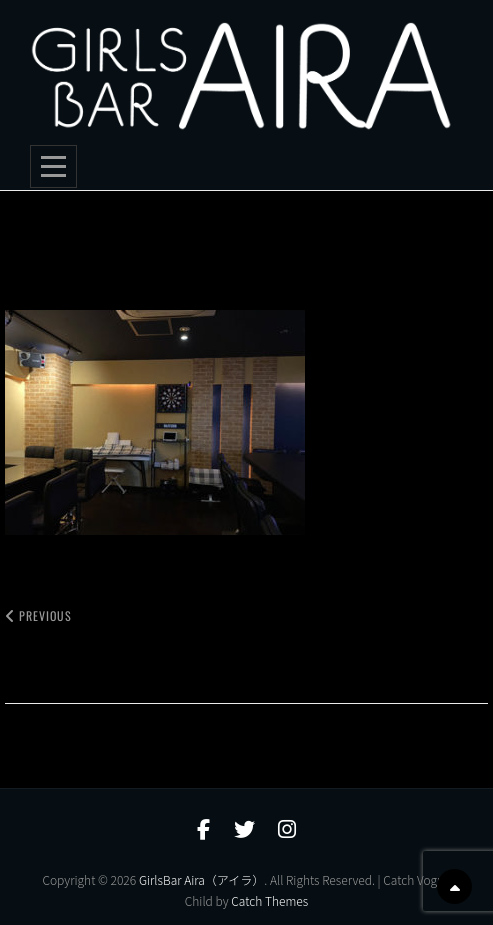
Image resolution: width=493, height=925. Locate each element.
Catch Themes (269, 900)
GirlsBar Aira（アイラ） (201, 879)
